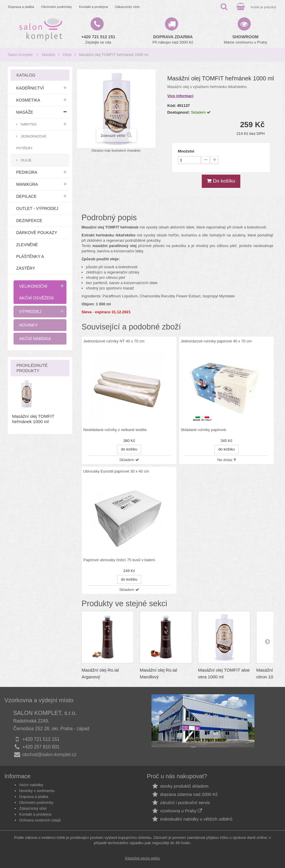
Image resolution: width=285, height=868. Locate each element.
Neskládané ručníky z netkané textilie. (115, 430)
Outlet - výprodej (37, 208)
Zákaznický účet (127, 7)
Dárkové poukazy (37, 233)
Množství (186, 151)
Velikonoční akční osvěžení (36, 292)
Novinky (28, 325)
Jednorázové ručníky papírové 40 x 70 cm (216, 341)
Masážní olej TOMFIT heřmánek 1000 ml (33, 419)
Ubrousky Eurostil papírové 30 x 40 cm (116, 471)
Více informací (180, 96)
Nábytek (28, 124)
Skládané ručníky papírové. (204, 430)
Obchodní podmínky (57, 7)
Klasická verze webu (142, 858)
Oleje (67, 55)
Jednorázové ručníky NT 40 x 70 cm (114, 341)
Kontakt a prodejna (94, 7)
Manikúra (27, 184)
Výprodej (30, 312)
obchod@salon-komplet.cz (49, 754)
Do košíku (221, 181)
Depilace (26, 196)
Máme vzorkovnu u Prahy (245, 39)
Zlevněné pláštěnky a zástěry (30, 256)
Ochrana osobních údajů (40, 820)
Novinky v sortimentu (37, 791)
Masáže (49, 55)
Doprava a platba (21, 7)
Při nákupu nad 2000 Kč (173, 39)
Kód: (172, 106)
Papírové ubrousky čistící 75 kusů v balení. (120, 560)
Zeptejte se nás (98, 39)
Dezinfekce (29, 221)
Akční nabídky (31, 785)
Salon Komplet (20, 55)
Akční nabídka (35, 339)
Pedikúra (27, 172)
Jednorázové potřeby (31, 142)
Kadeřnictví (30, 88)
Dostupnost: (179, 112)
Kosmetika (28, 100)
